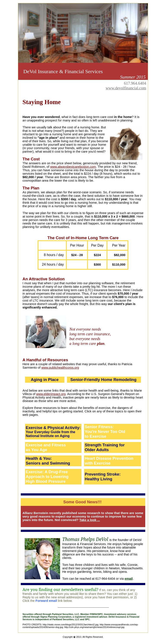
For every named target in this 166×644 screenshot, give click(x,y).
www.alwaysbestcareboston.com (73, 167)
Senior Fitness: (99, 427)
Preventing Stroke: (103, 474)
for (122, 445)
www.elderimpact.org (51, 394)
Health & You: (39, 458)
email (128, 579)
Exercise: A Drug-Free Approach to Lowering (47, 474)
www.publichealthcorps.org (60, 368)
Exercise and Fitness (46, 445)
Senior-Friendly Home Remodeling (104, 380)
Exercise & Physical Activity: (53, 428)
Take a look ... (90, 520)
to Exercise (96, 436)
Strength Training (102, 445)
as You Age (36, 450)
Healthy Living (99, 479)
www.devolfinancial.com (126, 88)
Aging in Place (45, 380)
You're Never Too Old (105, 432)
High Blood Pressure (46, 481)
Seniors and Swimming (48, 463)
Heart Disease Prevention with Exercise (109, 461)
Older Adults (97, 450)
